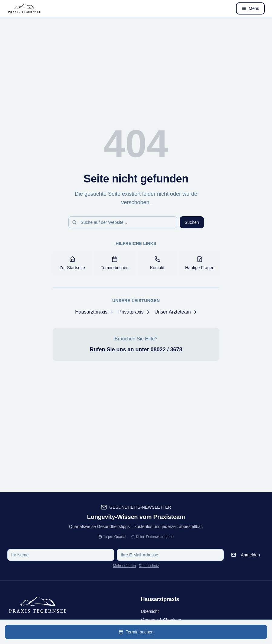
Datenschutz (149, 566)
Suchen (192, 222)
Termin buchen (136, 632)
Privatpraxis (134, 312)
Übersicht (150, 611)
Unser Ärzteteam (176, 312)
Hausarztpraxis (94, 312)
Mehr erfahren (124, 566)
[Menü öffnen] (250, 8)
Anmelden (246, 555)
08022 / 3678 (166, 349)
